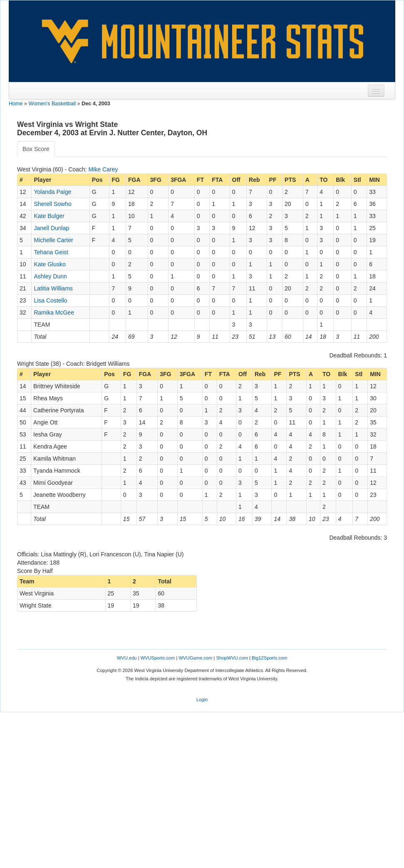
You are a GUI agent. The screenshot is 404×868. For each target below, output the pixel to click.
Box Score (36, 149)
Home (16, 104)
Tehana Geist (51, 252)
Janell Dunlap (51, 228)
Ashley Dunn (50, 276)
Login (202, 699)
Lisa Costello (50, 300)
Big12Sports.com (269, 658)
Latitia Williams (53, 288)
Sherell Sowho (52, 204)
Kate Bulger (49, 216)
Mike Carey (103, 169)
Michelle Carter (53, 240)
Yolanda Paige (52, 192)
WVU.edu (127, 658)
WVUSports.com (158, 658)
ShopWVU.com (232, 658)
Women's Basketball (52, 104)
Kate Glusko (50, 264)
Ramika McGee (54, 312)
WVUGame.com (196, 658)
